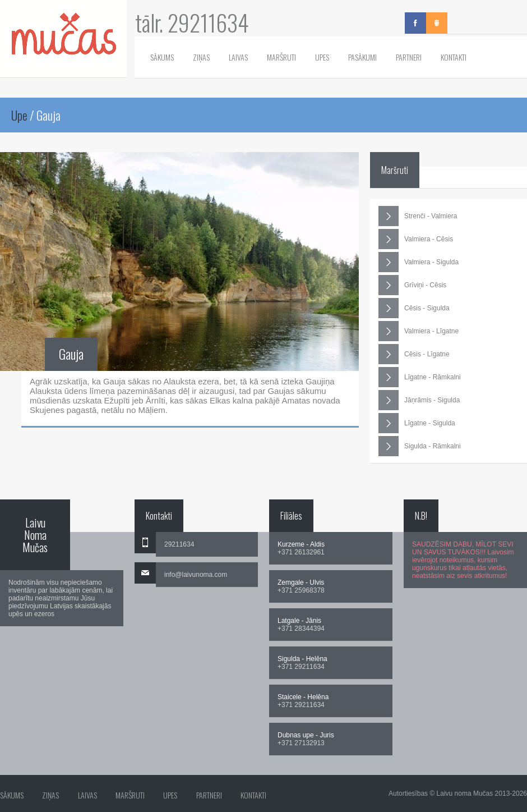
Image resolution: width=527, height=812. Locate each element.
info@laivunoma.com (196, 575)
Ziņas (201, 57)
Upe (19, 115)
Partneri (409, 57)
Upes (322, 57)
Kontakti (454, 57)
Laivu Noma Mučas (35, 535)
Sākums (162, 57)
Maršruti (281, 57)
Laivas (238, 57)
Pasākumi (362, 57)
